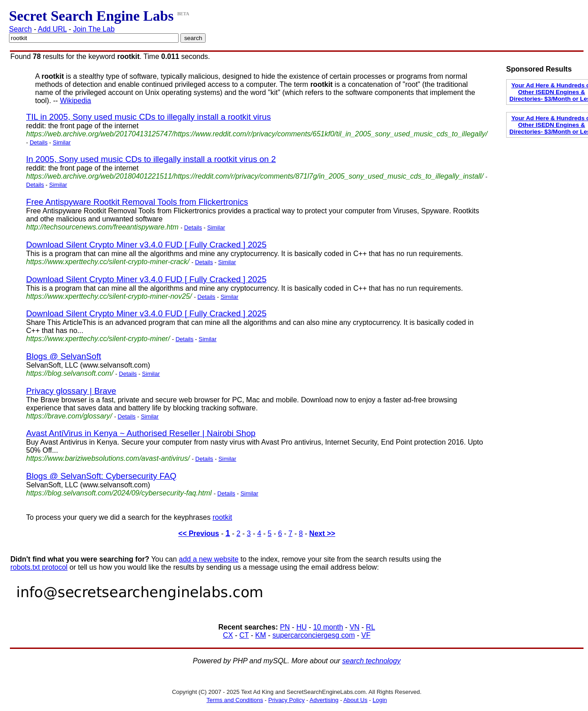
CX (228, 635)
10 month (328, 627)
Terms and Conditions (235, 700)
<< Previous (199, 533)
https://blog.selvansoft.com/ (70, 373)
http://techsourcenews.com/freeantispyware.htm (102, 227)
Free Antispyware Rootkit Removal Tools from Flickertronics (137, 202)
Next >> (322, 533)
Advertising (324, 700)
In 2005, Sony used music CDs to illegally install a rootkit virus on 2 (151, 159)
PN (285, 627)
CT (244, 635)
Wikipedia (75, 101)
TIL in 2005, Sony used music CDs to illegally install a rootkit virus (148, 117)
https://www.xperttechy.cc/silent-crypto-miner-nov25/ (109, 296)
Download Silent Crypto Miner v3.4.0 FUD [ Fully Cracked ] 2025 (146, 245)
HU (302, 627)
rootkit (222, 517)
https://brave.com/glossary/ (69, 416)
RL (370, 627)
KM (260, 635)
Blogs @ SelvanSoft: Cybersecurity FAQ (101, 476)
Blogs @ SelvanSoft (64, 356)
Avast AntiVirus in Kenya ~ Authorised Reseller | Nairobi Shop (141, 433)
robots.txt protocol (39, 567)
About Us (355, 700)
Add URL (52, 29)
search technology (372, 661)
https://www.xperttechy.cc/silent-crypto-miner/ (98, 339)
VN (355, 627)
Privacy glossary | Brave (71, 391)
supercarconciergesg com (314, 635)
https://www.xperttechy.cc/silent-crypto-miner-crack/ (108, 262)
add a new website (209, 559)
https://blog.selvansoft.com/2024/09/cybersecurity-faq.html (119, 493)
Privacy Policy (286, 700)
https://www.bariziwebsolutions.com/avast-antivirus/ (108, 458)
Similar (62, 142)
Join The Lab (94, 29)
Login (380, 700)
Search (20, 29)
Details (39, 142)
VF (366, 635)
